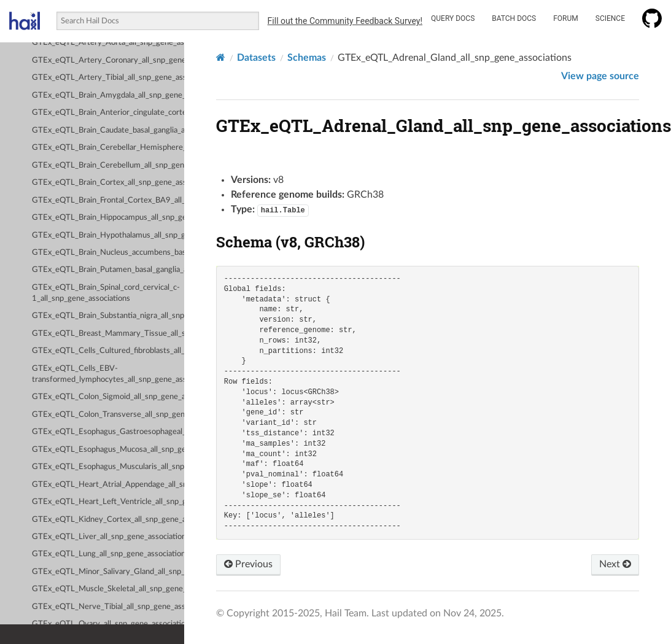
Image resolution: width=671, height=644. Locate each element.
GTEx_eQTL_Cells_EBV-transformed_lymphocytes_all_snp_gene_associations (108, 374)
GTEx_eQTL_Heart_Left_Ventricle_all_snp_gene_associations (108, 502)
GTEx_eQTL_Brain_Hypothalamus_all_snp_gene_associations (108, 235)
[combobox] (157, 21)
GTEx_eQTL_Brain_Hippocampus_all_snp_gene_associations (108, 218)
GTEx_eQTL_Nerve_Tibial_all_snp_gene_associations (108, 607)
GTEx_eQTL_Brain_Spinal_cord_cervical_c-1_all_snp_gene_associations (106, 293)
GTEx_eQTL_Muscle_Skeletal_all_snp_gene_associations (108, 589)
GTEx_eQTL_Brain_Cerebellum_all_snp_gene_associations (108, 165)
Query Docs (453, 18)
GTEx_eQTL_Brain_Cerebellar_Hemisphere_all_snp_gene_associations (108, 148)
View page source (600, 76)
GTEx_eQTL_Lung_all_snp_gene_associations (108, 554)
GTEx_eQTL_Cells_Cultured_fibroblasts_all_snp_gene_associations (108, 351)
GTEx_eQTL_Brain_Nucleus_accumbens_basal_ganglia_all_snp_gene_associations (108, 253)
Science (610, 18)
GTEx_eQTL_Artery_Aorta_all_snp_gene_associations (108, 43)
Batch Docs (514, 18)
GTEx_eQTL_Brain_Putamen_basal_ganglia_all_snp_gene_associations (108, 270)
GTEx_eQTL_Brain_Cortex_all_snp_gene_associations (108, 183)
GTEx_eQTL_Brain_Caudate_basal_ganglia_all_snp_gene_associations (108, 130)
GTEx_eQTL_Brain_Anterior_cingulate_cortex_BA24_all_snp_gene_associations (108, 113)
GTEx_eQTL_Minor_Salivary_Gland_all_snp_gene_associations (108, 572)
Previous (248, 564)
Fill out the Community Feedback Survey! (345, 21)
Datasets (256, 58)
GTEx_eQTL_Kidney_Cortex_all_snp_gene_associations (108, 520)
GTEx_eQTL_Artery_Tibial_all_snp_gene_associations (108, 78)
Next (615, 564)
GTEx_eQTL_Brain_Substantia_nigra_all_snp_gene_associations (108, 316)
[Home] (221, 57)
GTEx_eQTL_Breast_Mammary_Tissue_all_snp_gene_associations (108, 334)
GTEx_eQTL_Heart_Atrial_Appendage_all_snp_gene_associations (108, 485)
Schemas (307, 58)
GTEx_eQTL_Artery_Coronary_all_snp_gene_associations (108, 60)
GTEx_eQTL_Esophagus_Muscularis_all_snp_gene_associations (108, 467)
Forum (566, 18)
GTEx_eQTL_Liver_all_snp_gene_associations (108, 537)
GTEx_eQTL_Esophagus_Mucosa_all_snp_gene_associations (108, 450)
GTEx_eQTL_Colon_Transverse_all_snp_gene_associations (108, 415)
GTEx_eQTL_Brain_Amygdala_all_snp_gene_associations (108, 95)
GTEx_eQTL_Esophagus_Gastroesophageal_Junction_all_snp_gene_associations (108, 432)
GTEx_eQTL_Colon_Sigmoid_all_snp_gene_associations (108, 397)
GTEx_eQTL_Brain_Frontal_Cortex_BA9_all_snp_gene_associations (108, 200)
